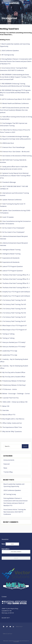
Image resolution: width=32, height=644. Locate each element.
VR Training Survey (8, 55)
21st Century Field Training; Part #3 (14, 300)
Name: (3, 544)
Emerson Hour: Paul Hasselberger (14, 147)
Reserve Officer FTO (9, 415)
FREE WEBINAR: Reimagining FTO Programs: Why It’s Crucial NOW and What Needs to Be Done (15, 93)
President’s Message (9, 182)
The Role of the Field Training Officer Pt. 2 (16, 275)
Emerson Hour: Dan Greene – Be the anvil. (16, 152)
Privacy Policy (19, 627)
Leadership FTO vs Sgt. (10, 351)
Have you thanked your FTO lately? (14, 342)
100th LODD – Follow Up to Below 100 (15, 402)
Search (25, 446)
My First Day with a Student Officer (14, 372)
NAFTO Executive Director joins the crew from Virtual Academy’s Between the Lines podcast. (14, 110)
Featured (7, 464)
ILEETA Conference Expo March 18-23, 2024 (16, 99)
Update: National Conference (12, 200)
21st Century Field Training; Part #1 (14, 317)
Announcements (9, 460)
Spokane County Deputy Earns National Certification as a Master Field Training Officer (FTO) (15, 176)
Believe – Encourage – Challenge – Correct (16, 394)
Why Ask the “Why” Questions (12, 431)
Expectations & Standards (11, 258)
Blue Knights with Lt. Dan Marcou (13, 419)
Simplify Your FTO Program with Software (16, 292)
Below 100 (6, 406)
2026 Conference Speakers (10, 51)
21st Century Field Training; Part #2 (14, 309)
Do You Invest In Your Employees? (13, 228)
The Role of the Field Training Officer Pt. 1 (16, 283)
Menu (27, 3)
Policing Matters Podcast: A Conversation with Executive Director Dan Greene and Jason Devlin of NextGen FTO (16, 61)
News (5, 468)
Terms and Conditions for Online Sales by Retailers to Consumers (16, 641)
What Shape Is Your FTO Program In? (14, 325)
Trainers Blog (8, 472)
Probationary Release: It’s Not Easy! (14, 381)
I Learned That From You (11, 398)
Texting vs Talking (8, 334)
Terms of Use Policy (7, 634)
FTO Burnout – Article (10, 389)
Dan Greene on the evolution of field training (17, 156)
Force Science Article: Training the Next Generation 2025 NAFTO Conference (15, 512)
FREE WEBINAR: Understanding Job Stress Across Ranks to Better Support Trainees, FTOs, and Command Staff (15, 77)
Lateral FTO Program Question (13, 266)
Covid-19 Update (8, 217)
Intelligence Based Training (11, 250)
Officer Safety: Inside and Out (12, 423)
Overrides (6, 410)
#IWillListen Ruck (8, 143)
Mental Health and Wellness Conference (15, 103)
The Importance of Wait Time (12, 427)
